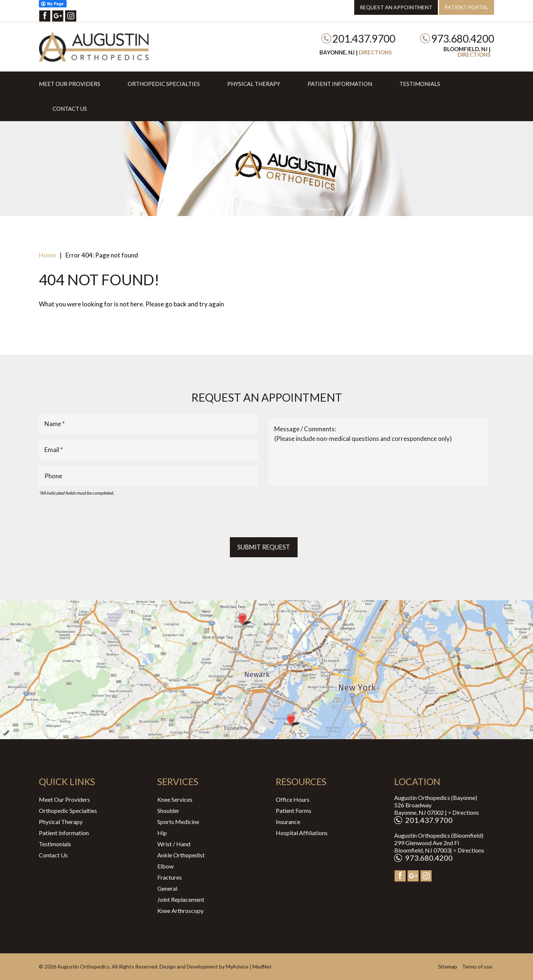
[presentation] (95, 517)
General (167, 888)
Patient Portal (467, 7)
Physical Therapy (254, 84)
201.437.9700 (364, 39)
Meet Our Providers (70, 84)
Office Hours (293, 799)
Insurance (288, 822)
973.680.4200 (463, 39)
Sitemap (448, 966)
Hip (162, 833)
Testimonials (420, 84)
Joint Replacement (181, 899)
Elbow (165, 866)
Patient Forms (294, 810)
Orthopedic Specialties (164, 84)
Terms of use (477, 966)
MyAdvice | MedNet (249, 966)
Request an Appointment (396, 7)
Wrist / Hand (174, 844)
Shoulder (168, 810)
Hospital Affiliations (302, 833)
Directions (375, 52)
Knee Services (175, 799)
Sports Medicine (178, 822)
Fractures (170, 877)
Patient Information (340, 84)
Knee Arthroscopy (180, 911)
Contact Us (70, 109)
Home (47, 255)
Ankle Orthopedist (181, 855)
